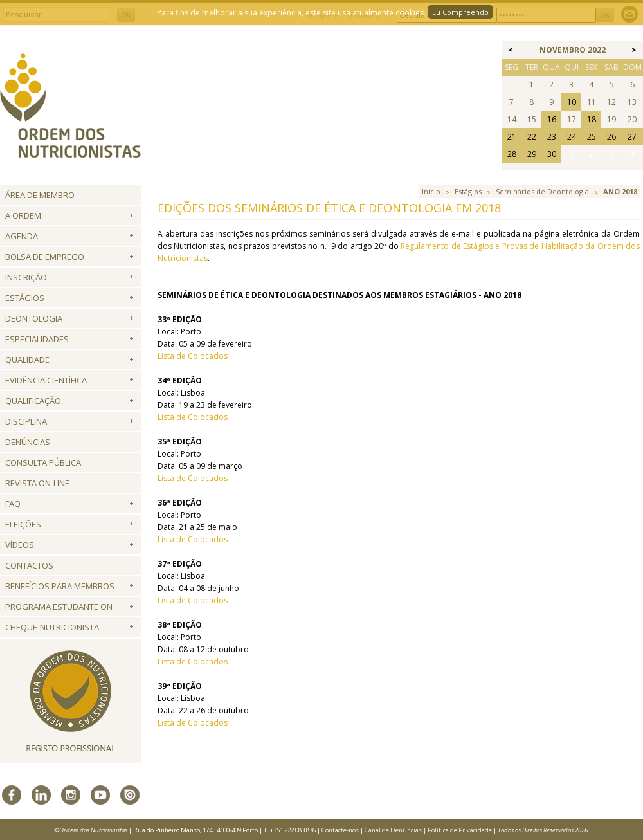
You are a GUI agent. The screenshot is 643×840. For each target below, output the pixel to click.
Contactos (29, 565)
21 (512, 137)
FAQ (13, 504)
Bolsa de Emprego (45, 257)
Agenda (22, 236)
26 (611, 137)
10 (572, 102)
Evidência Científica (46, 380)
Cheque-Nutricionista (52, 627)
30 (552, 154)
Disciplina (26, 421)
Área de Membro (40, 195)
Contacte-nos (340, 830)
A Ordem (23, 215)
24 (572, 137)
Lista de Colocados (193, 356)
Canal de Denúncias (393, 830)
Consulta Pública (43, 462)
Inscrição (26, 277)
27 (632, 137)
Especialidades (37, 339)
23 (552, 137)
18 (592, 119)
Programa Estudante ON (59, 607)
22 (532, 137)
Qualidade (27, 360)
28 (512, 154)
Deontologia (34, 318)
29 (532, 154)
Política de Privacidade (460, 830)
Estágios (25, 298)
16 (552, 119)
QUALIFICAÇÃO (33, 401)
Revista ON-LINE (37, 483)
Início (431, 191)
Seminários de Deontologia (542, 191)
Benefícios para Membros (60, 586)
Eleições (23, 524)
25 (592, 137)
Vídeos (20, 545)
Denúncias (28, 442)
